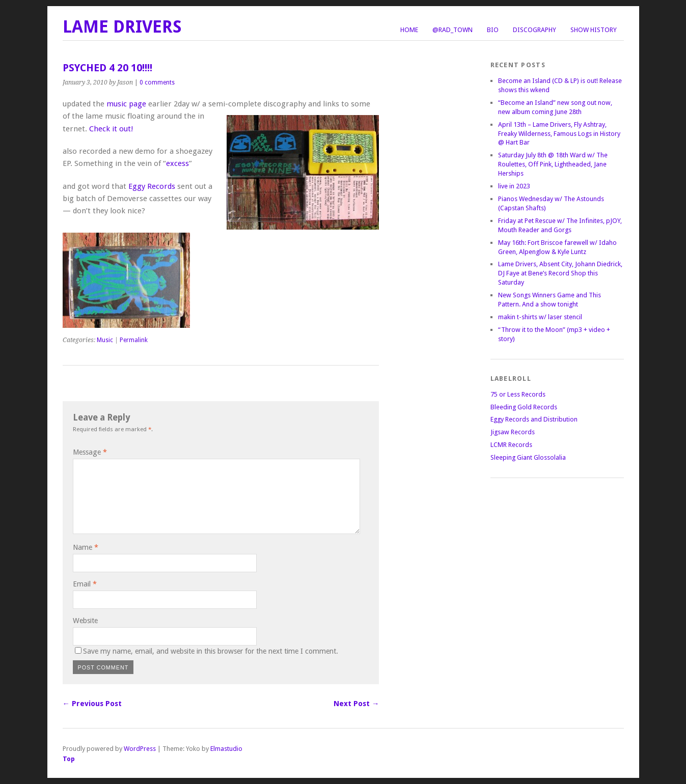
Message (90, 452)
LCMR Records (511, 445)
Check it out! (111, 129)
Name (86, 547)
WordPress (140, 749)
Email (85, 584)
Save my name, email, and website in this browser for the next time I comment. (211, 651)
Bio (493, 30)
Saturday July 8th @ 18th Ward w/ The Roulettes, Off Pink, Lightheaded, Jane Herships (553, 164)
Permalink (134, 340)
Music (105, 340)
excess (177, 163)
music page (126, 104)
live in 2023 (514, 186)
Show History (594, 30)
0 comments (157, 82)
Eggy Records (152, 186)
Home (409, 30)
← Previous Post (92, 704)
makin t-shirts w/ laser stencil (540, 317)
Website (85, 621)
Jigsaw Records (513, 432)
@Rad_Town (452, 30)
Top (69, 759)
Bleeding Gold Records (524, 407)
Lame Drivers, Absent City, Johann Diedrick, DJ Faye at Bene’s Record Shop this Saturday (560, 273)
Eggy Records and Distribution (534, 419)
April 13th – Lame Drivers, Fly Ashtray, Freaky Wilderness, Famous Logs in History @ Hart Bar (559, 134)
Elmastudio (226, 749)
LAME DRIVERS (122, 27)
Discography (534, 30)
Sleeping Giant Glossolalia (528, 457)
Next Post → (356, 704)
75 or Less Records (518, 394)
